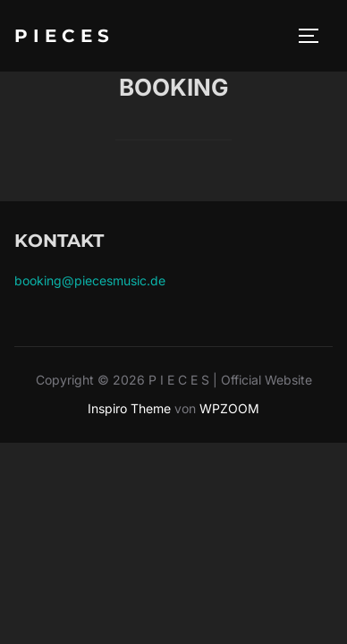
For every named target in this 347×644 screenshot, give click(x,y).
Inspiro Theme (129, 408)
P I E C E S (62, 36)
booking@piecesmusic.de (90, 280)
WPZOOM (229, 408)
